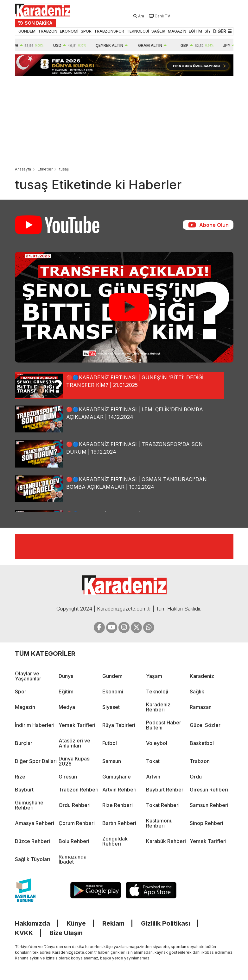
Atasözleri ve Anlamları (74, 743)
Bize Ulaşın (66, 933)
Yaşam (154, 676)
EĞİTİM (195, 31)
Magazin (25, 707)
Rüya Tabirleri (119, 725)
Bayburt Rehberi (165, 790)
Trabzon (200, 761)
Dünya (66, 676)
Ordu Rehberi (75, 805)
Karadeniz (202, 676)
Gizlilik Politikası (165, 923)
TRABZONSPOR (109, 31)
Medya (67, 707)
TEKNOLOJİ (138, 31)
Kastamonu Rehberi (159, 823)
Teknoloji (157, 692)
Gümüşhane (117, 777)
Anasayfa (23, 169)
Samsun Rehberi (209, 805)
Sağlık (197, 692)
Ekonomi (113, 692)
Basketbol (202, 743)
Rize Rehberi (118, 805)
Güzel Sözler (205, 725)
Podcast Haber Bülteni (164, 725)
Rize (20, 777)
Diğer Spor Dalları (36, 761)
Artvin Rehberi (119, 790)
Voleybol (157, 743)
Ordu (196, 777)
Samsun (112, 761)
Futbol (110, 743)
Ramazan (201, 707)
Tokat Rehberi (163, 805)
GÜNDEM (27, 31)
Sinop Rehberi (207, 823)
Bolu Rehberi (74, 841)
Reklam (113, 923)
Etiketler (45, 169)
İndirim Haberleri (35, 725)
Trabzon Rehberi (79, 790)
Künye (76, 923)
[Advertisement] (124, 121)
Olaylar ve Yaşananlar (28, 676)
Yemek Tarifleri (77, 725)
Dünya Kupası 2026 (75, 761)
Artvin (153, 777)
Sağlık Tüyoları (32, 859)
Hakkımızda (32, 923)
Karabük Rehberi (166, 841)
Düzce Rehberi (32, 841)
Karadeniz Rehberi (158, 707)
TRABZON (48, 31)
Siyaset (111, 707)
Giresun (68, 777)
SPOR (86, 31)
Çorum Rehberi (77, 823)
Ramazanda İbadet (73, 859)
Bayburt (24, 790)
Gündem (112, 676)
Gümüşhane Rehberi (29, 805)
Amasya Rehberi (35, 823)
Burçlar (24, 743)
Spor (21, 692)
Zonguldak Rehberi (115, 841)
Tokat (153, 761)
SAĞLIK (158, 31)
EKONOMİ (69, 31)
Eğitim (66, 692)
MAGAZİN (177, 31)
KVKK (24, 933)
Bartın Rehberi (119, 823)
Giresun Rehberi (209, 790)
